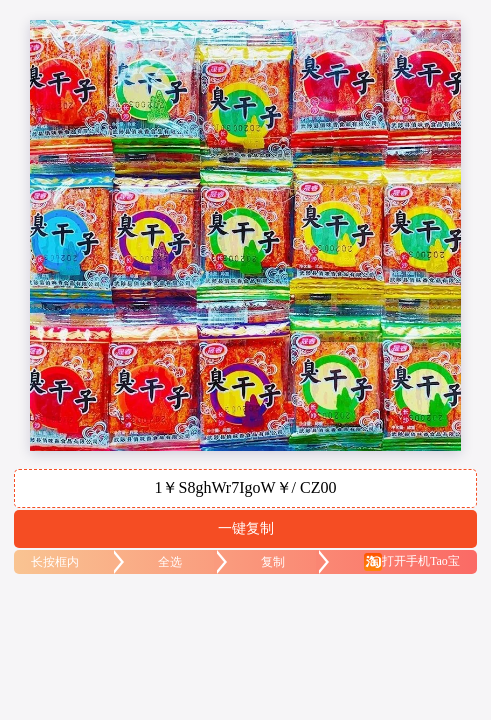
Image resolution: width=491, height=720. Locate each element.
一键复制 (246, 528)
